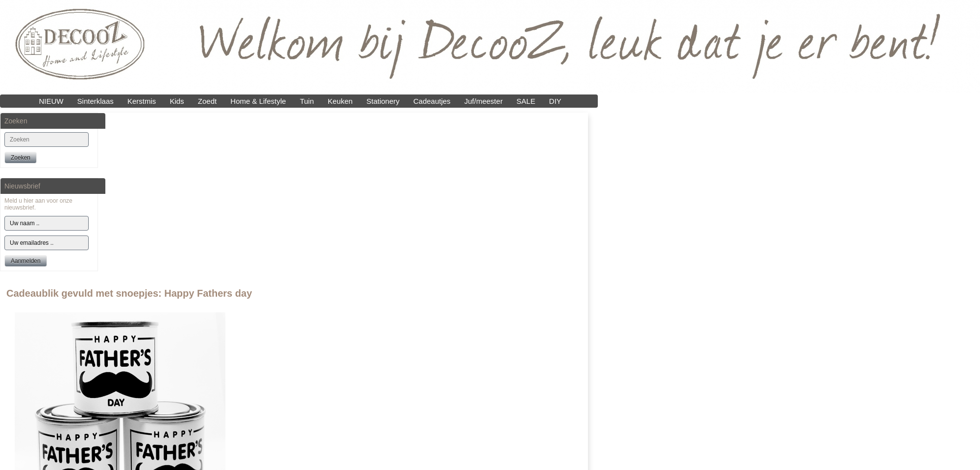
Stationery (383, 101)
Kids (177, 101)
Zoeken (21, 158)
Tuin (307, 101)
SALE (526, 101)
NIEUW (51, 101)
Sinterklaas (96, 101)
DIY (555, 101)
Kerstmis (142, 101)
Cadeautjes (432, 101)
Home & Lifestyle (258, 101)
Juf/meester (484, 101)
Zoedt (207, 101)
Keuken (340, 101)
